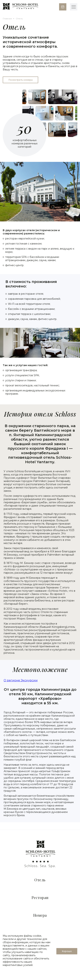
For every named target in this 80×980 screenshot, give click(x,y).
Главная (7, 18)
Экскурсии (29, 680)
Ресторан (40, 897)
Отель (40, 880)
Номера (40, 915)
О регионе (12, 680)
